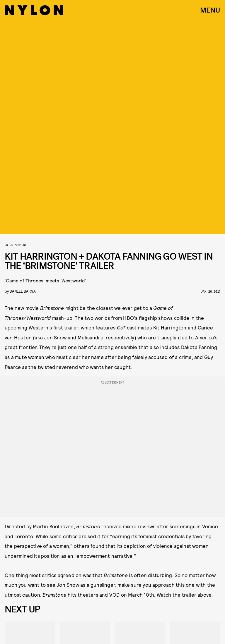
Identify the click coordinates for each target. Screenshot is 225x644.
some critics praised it (75, 536)
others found (89, 546)
